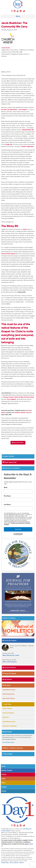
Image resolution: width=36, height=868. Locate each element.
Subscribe (18, 529)
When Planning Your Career (11, 655)
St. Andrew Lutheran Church (22, 413)
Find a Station (7, 754)
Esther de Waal (19, 397)
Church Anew (6, 48)
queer (25, 229)
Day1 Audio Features (9, 699)
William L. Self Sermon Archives (13, 748)
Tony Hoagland (11, 399)
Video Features (7, 709)
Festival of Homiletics (9, 618)
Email (6, 488)
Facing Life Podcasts (9, 674)
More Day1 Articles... (18, 443)
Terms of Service (14, 863)
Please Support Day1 (9, 462)
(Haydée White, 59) (28, 130)
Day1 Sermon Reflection (10, 726)
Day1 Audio (6, 685)
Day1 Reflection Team (9, 722)
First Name (7, 496)
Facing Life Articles (9, 668)
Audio (3, 779)
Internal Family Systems (8, 254)
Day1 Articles (7, 680)
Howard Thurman (9, 397)
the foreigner (23, 110)
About (3, 766)
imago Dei (9, 145)
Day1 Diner (6, 717)
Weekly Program (7, 770)
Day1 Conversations (8, 713)
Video (3, 783)
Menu (18, 16)
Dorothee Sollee (29, 397)
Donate (4, 791)
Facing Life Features (9, 641)
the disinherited (12, 110)
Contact (4, 787)
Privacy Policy (5, 863)
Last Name (7, 505)
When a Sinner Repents (10, 662)
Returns (22, 863)
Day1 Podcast (7, 732)
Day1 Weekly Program (9, 690)
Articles (4, 775)
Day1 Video (7, 704)
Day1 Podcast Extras (8, 694)
